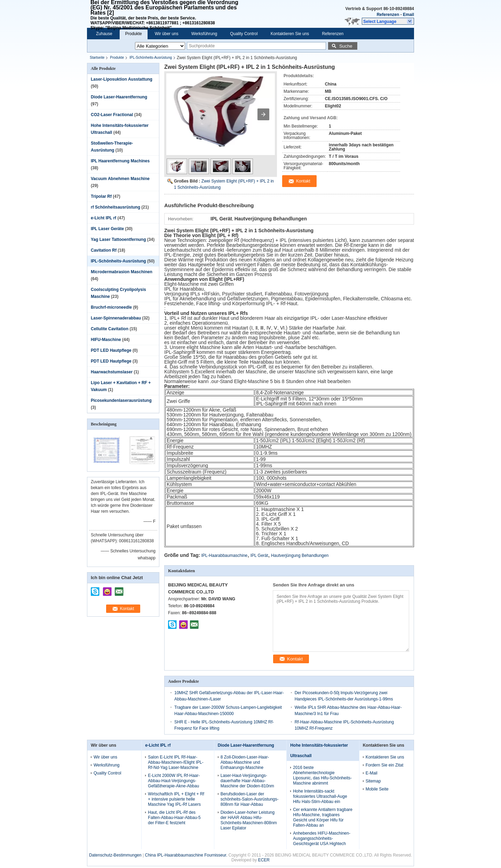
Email (408, 15)
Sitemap (373, 781)
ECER (264, 860)
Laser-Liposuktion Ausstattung (122, 79)
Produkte (134, 34)
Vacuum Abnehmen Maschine (120, 179)
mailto (119, 589)
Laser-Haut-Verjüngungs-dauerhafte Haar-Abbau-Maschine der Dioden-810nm (247, 781)
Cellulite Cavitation (110, 329)
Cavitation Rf (104, 250)
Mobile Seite (377, 789)
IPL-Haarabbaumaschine (225, 555)
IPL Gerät (259, 555)
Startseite (97, 58)
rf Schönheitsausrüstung (116, 207)
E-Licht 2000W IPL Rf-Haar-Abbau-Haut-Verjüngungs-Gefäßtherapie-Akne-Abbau (174, 781)
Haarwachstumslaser (112, 372)
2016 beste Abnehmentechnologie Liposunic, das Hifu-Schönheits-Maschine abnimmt (322, 775)
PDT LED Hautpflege (111, 350)
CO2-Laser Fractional (112, 115)
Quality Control (244, 34)
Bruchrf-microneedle (111, 307)
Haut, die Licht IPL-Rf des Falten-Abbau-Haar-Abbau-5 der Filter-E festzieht (174, 818)
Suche (346, 46)
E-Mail (372, 773)
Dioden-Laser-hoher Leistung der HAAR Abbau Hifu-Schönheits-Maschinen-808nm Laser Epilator (249, 820)
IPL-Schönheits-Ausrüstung (151, 58)
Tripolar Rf (101, 196)
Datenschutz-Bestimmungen (115, 855)
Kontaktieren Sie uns (290, 34)
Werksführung (204, 34)
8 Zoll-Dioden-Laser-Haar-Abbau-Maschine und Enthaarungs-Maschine (245, 762)
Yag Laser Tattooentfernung (118, 240)
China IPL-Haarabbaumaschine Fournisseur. (186, 855)
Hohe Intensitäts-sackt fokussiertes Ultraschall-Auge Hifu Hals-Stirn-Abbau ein (320, 796)
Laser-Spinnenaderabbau (116, 318)
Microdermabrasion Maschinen (122, 272)
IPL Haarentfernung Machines (120, 161)
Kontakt (127, 609)
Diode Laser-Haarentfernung (119, 97)
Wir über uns (167, 34)
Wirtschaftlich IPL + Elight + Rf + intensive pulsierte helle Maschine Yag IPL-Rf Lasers (176, 799)
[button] (388, 21)
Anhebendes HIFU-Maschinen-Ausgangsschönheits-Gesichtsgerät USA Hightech (322, 838)
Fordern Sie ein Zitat (385, 765)
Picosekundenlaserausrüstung (121, 400)
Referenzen (388, 15)
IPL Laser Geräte (107, 229)
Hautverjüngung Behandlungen (300, 555)
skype (95, 589)
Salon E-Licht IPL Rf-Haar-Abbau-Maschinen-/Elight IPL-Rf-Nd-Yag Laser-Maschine (176, 762)
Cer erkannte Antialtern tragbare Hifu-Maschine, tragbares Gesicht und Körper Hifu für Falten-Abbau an (323, 817)
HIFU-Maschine (106, 340)
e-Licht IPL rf (104, 218)
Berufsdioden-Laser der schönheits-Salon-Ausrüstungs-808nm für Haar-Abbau (250, 799)
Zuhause (104, 34)
